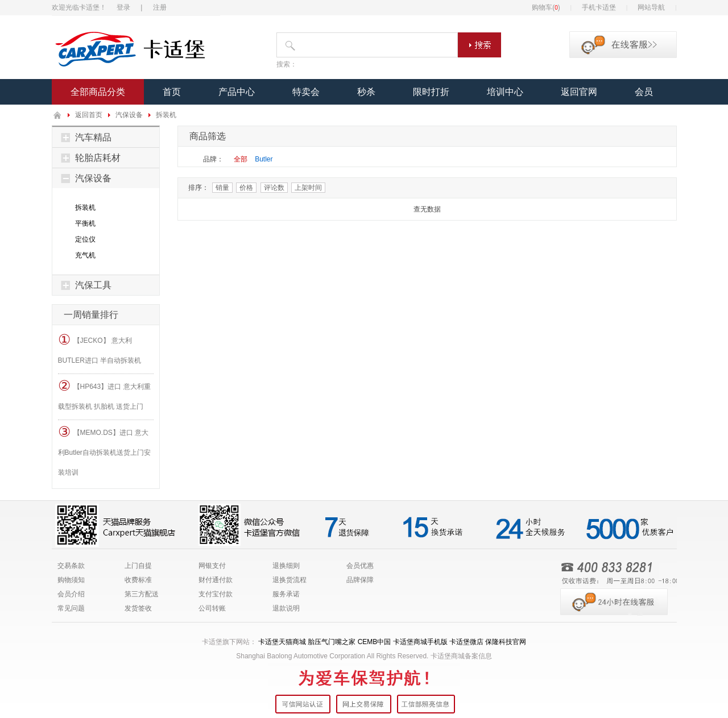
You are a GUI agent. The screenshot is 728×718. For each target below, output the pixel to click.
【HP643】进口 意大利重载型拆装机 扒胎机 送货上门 (104, 394)
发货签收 (138, 608)
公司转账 (212, 608)
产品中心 (237, 92)
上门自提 (138, 566)
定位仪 (85, 239)
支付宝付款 (216, 594)
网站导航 (651, 7)
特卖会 (306, 92)
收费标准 (138, 580)
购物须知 (71, 580)
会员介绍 (71, 594)
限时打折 (431, 92)
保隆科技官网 (506, 642)
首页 (172, 92)
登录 (123, 7)
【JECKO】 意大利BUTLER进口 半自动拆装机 (100, 348)
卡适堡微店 (466, 642)
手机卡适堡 (599, 7)
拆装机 (166, 115)
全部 (241, 159)
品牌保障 (360, 580)
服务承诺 (286, 594)
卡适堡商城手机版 (420, 642)
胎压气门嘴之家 (332, 642)
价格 (246, 188)
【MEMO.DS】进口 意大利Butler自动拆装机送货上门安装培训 (104, 450)
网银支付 (212, 566)
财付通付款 (216, 580)
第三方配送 (142, 594)
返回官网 (579, 92)
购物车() (546, 7)
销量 (222, 188)
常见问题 (71, 608)
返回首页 (89, 115)
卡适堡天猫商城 (282, 642)
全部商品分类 (98, 92)
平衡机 (85, 223)
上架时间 (308, 188)
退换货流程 (289, 580)
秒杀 (366, 92)
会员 (644, 92)
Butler (264, 159)
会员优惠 (360, 566)
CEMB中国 (375, 642)
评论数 (274, 188)
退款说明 (286, 608)
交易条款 (71, 566)
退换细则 (286, 566)
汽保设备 (129, 115)
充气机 (85, 255)
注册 (160, 7)
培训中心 (505, 92)
